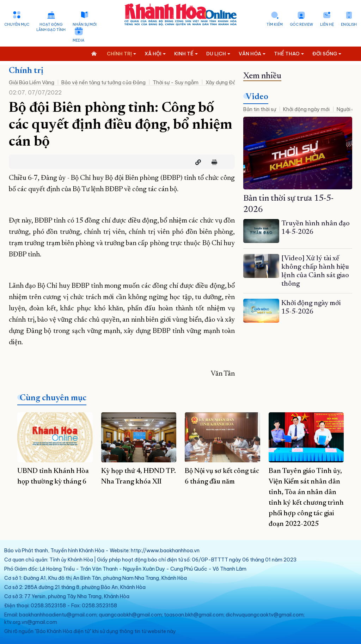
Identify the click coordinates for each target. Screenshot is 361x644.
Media (78, 40)
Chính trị (26, 71)
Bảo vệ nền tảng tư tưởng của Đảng (103, 83)
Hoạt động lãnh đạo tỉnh (51, 27)
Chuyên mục (17, 25)
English (349, 25)
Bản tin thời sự (260, 109)
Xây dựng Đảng (224, 83)
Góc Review (301, 25)
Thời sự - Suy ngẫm (176, 83)
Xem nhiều (262, 76)
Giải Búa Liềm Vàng (32, 83)
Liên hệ (327, 25)
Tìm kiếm (275, 25)
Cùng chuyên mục (53, 398)
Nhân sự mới (85, 25)
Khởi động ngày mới (306, 109)
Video (257, 97)
